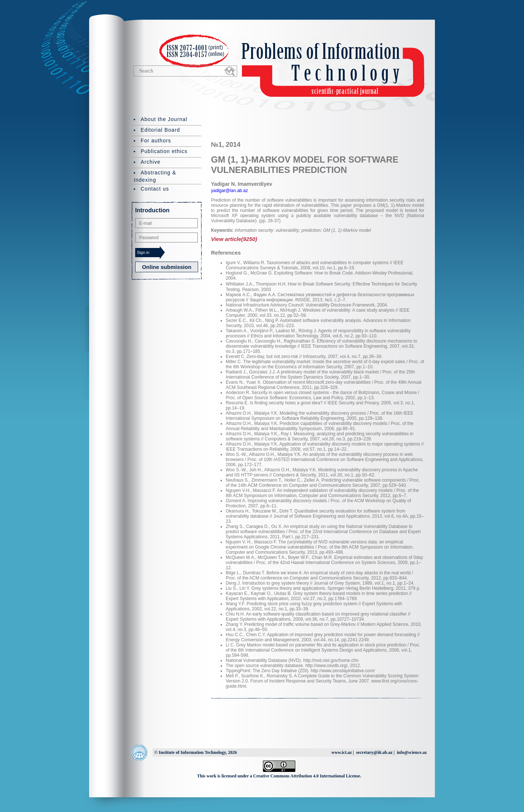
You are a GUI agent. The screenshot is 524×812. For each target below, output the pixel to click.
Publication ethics (164, 151)
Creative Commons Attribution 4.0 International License (307, 776)
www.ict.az (342, 752)
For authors (156, 141)
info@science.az (412, 752)
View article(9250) (234, 239)
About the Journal (164, 119)
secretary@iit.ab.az (374, 752)
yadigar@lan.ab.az (229, 191)
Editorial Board (160, 130)
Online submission (166, 267)
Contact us (155, 189)
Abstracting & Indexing (155, 176)
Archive (151, 162)
